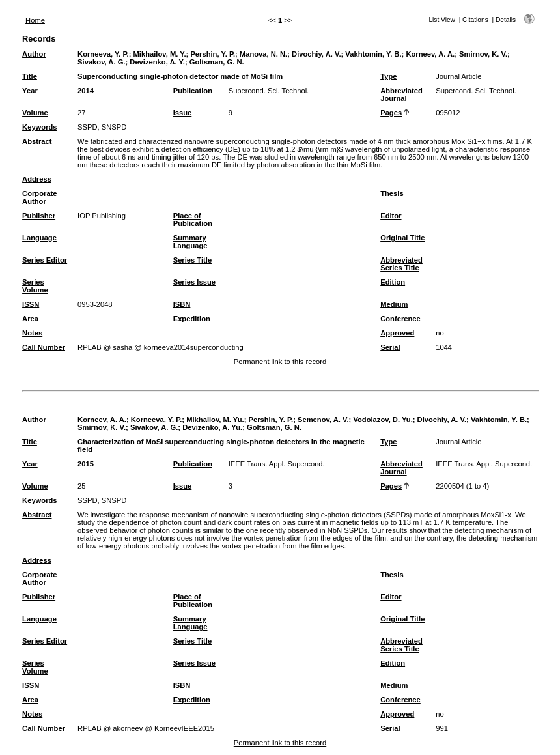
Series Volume (35, 286)
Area (30, 319)
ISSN (31, 304)
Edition (393, 282)
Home (35, 20)
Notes (32, 333)
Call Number (44, 347)
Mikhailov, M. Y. (160, 54)
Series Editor (45, 260)
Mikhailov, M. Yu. (215, 420)
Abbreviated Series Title (401, 264)
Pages (391, 113)
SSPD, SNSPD (102, 127)
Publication (193, 91)
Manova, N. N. (263, 54)
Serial (390, 347)
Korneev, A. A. (430, 54)
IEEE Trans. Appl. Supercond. (277, 464)
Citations (475, 20)
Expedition (192, 319)
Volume (35, 113)
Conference (400, 319)
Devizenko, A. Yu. (212, 427)
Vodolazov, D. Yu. (383, 420)
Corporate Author (39, 197)
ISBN (182, 304)
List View (442, 20)
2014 (86, 91)
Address (37, 179)
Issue (183, 113)
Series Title (193, 260)
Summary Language (190, 242)
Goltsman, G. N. (217, 62)
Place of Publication (193, 220)
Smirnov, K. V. (483, 54)
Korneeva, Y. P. (103, 54)
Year (30, 91)
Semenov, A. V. (323, 420)
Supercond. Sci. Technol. (269, 91)
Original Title (402, 238)
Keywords (39, 127)
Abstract (37, 141)
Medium (394, 304)
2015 (86, 464)
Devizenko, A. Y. (157, 62)
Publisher (39, 216)
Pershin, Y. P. (213, 54)
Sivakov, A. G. (101, 62)
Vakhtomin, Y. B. (373, 54)
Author (34, 54)
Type (388, 76)
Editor (391, 216)
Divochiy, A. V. (316, 54)
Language (39, 238)
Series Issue (194, 282)
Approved (397, 333)
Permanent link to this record (280, 362)
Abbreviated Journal (401, 94)
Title (30, 76)
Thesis (392, 193)
